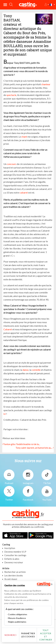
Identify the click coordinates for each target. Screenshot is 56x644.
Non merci (11, 635)
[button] (47, 5)
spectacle (11, 95)
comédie (36, 370)
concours (11, 164)
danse (26, 370)
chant (24, 137)
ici (5, 414)
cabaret (24, 192)
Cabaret (8, 329)
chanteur (46, 84)
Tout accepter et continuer (46, 635)
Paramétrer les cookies (28, 635)
